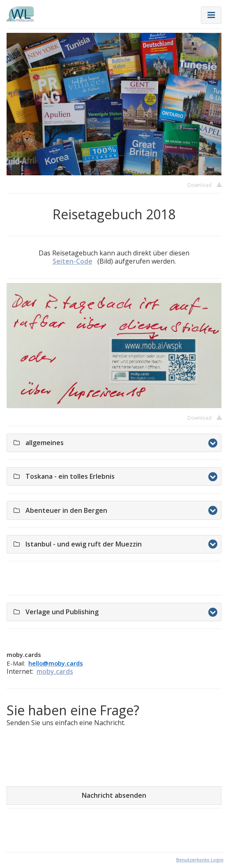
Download (204, 185)
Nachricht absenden (114, 795)
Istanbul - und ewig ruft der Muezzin (117, 544)
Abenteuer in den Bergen (100, 510)
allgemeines (78, 443)
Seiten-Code (73, 261)
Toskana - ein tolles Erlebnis (104, 476)
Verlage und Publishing (96, 612)
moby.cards (55, 671)
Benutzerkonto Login (200, 860)
